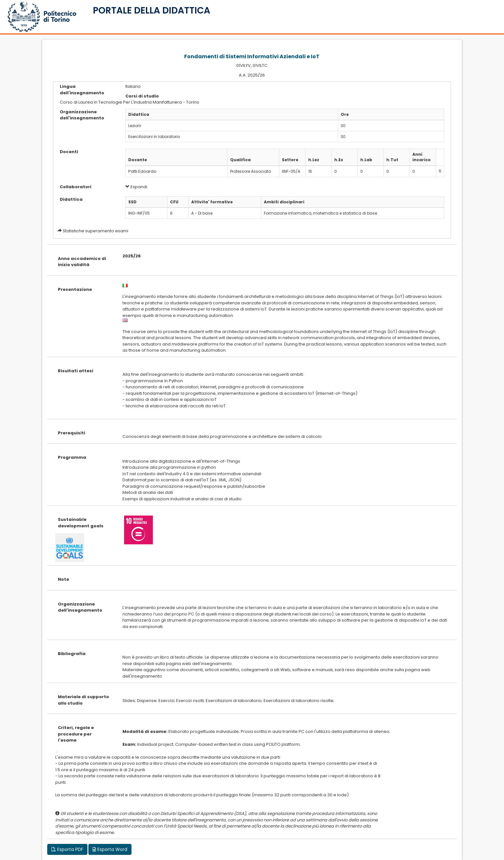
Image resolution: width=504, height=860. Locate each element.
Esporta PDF (67, 849)
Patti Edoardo (142, 171)
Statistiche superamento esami (95, 231)
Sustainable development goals (81, 523)
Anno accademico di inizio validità (82, 262)
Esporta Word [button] (110, 849)
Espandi (136, 187)
